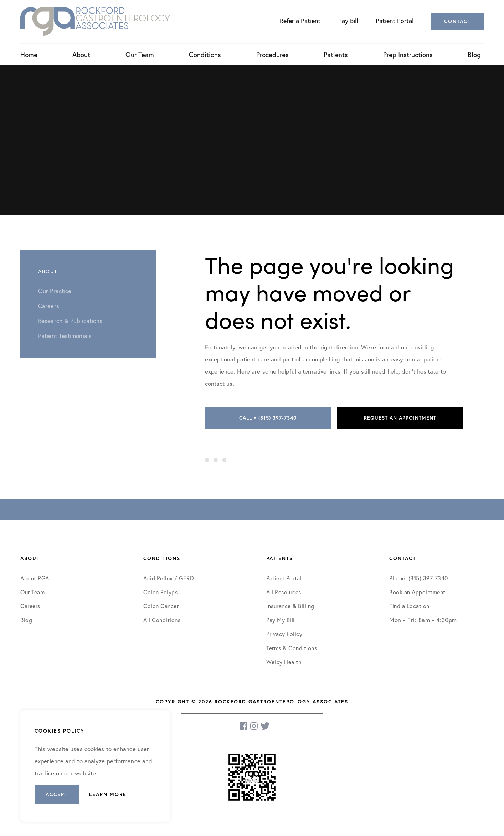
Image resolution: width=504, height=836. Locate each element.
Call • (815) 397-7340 (268, 418)
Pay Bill (348, 21)
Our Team (140, 55)
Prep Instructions (408, 55)
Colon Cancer (161, 606)
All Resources (284, 592)
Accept (57, 794)
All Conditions (162, 620)
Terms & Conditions (292, 648)
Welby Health (284, 662)
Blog (474, 55)
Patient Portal (395, 21)
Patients (336, 55)
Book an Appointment (417, 592)
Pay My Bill (281, 620)
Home (29, 55)
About (81, 55)
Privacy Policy (284, 634)
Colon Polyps (160, 592)
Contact (457, 21)
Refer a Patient (300, 21)
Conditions (205, 55)
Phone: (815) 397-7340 (419, 578)
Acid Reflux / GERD (169, 578)
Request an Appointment (400, 418)
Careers (30, 606)
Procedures (272, 55)
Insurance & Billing (290, 606)
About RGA (35, 578)
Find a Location (409, 606)
